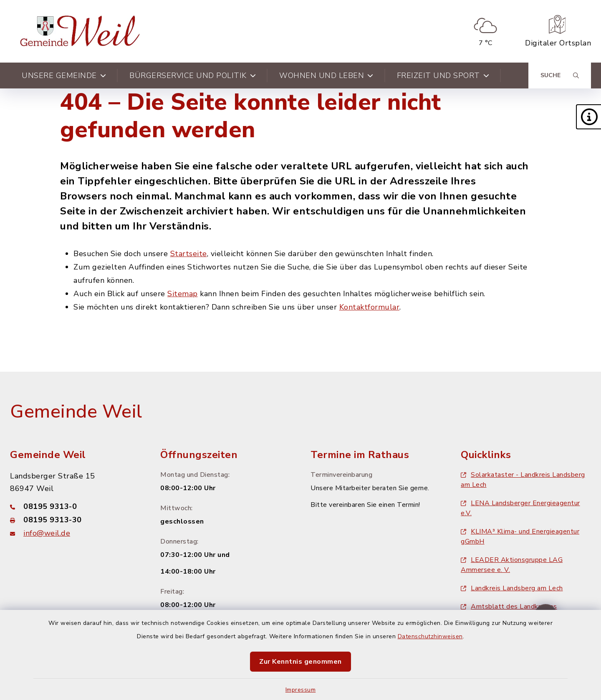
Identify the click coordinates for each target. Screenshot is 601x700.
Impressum (301, 690)
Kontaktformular (370, 307)
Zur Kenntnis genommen (300, 662)
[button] (588, 117)
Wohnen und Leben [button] (326, 76)
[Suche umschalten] (560, 76)
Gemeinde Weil (76, 412)
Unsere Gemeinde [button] (64, 76)
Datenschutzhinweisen (430, 636)
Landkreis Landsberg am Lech (512, 588)
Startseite (189, 254)
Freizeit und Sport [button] (443, 76)
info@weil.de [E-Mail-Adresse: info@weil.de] (47, 533)
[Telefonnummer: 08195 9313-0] (75, 506)
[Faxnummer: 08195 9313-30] (75, 520)
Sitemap (183, 294)
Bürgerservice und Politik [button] (193, 76)
